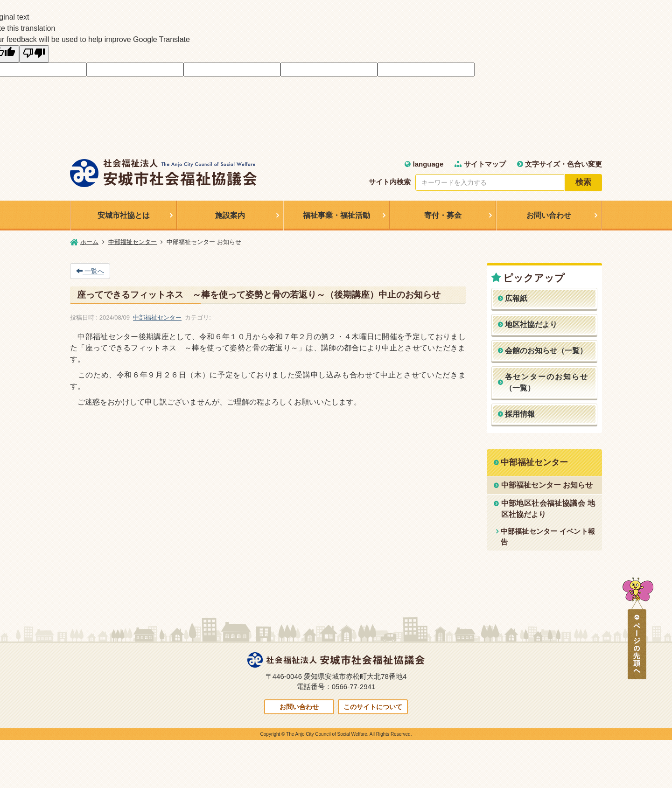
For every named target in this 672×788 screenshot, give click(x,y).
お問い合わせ (549, 215)
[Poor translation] (34, 54)
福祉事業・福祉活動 (336, 215)
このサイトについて (373, 707)
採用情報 (520, 414)
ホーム (89, 242)
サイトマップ (480, 164)
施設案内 (230, 215)
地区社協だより (531, 324)
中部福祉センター (133, 242)
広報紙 (516, 298)
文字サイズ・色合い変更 (560, 164)
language (424, 164)
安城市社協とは (124, 215)
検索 (583, 182)
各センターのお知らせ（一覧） (547, 382)
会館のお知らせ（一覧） (546, 351)
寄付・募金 (443, 215)
